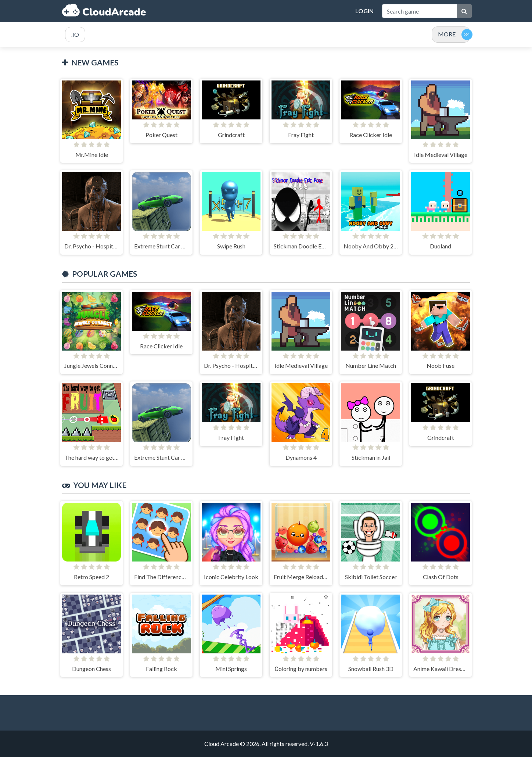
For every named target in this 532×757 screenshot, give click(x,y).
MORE (447, 34)
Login (364, 11)
